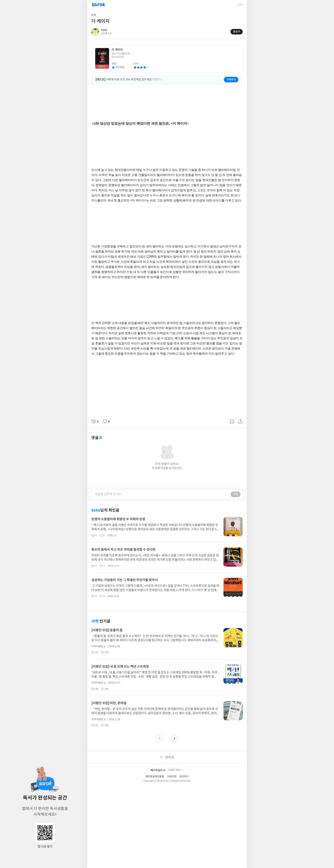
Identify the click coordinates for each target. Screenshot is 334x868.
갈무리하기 (232, 422)
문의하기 (184, 770)
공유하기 (240, 422)
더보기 (240, 5)
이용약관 (172, 770)
